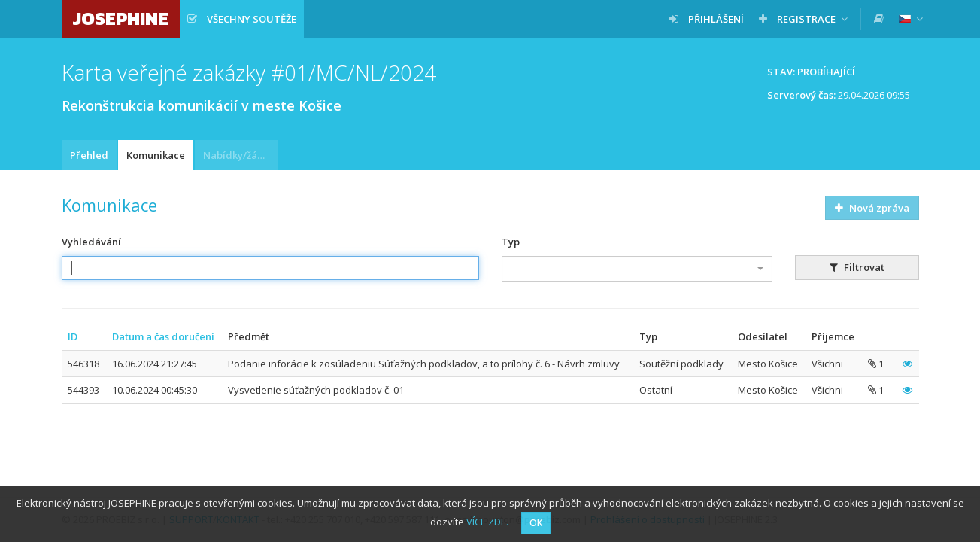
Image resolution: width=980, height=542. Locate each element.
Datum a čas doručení (163, 336)
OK (536, 523)
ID (73, 336)
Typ (511, 242)
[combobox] (637, 269)
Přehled (89, 155)
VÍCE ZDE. (487, 522)
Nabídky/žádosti (240, 155)
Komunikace (156, 155)
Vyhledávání (91, 242)
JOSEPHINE (121, 18)
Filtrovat (857, 267)
